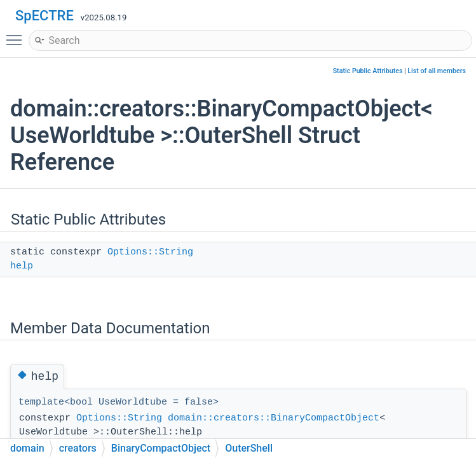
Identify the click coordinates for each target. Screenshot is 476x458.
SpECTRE (44, 16)
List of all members (437, 71)
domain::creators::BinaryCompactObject (274, 418)
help (22, 266)
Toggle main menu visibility (17, 34)
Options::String (150, 252)
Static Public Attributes (368, 71)
